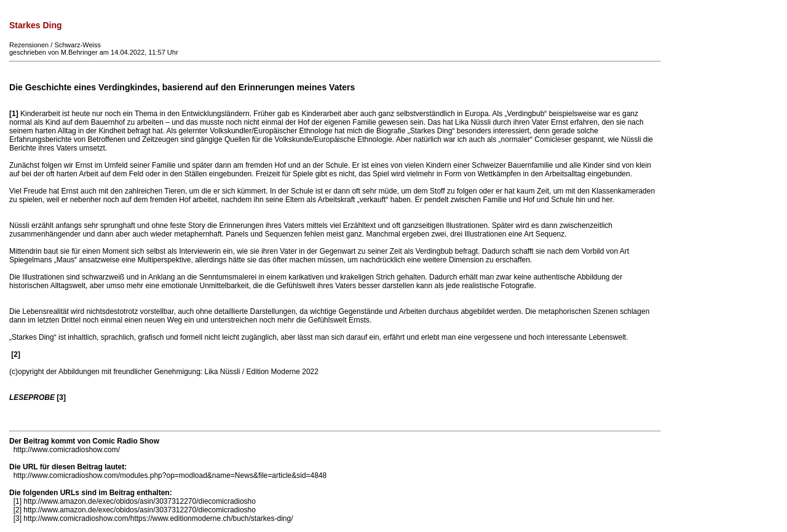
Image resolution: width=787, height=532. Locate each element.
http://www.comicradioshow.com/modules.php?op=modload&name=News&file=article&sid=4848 (170, 475)
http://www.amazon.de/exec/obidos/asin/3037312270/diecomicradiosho (140, 501)
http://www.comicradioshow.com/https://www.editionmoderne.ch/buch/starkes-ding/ (158, 518)
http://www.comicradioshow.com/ (67, 450)
